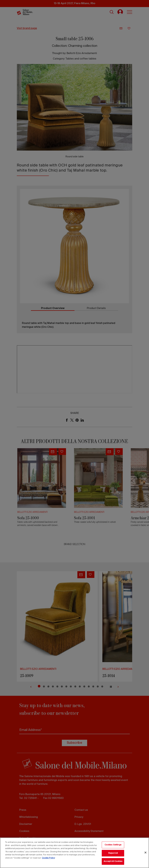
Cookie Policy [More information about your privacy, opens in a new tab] (48, 858)
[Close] (145, 853)
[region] (74, 853)
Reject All (113, 853)
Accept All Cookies (113, 861)
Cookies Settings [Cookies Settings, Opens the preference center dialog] (113, 845)
